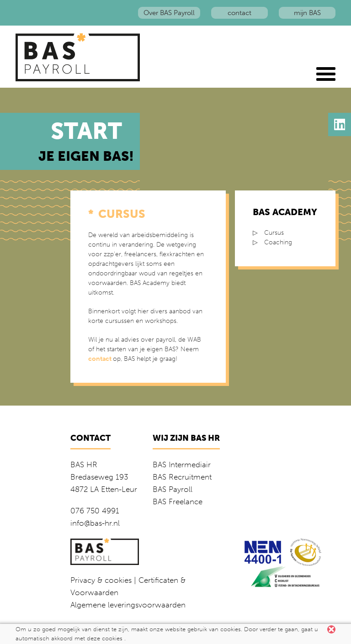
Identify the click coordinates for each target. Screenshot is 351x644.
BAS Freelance (178, 501)
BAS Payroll (173, 489)
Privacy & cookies (101, 580)
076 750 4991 (95, 511)
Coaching (278, 242)
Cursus (274, 233)
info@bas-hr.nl (95, 523)
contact (239, 13)
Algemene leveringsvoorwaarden (128, 605)
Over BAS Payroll (169, 13)
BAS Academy (285, 212)
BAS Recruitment (182, 477)
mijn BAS (307, 13)
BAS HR (84, 465)
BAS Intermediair (182, 465)
